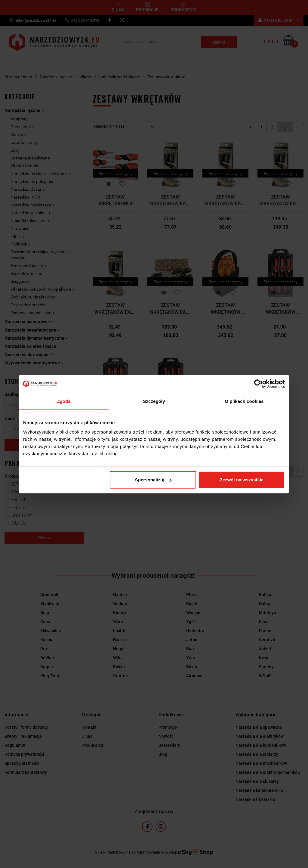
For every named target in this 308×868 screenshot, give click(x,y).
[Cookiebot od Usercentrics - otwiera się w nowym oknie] (259, 384)
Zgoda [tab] (64, 401)
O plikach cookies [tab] (244, 401)
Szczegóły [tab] (154, 401)
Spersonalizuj (153, 480)
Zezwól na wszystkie (242, 480)
